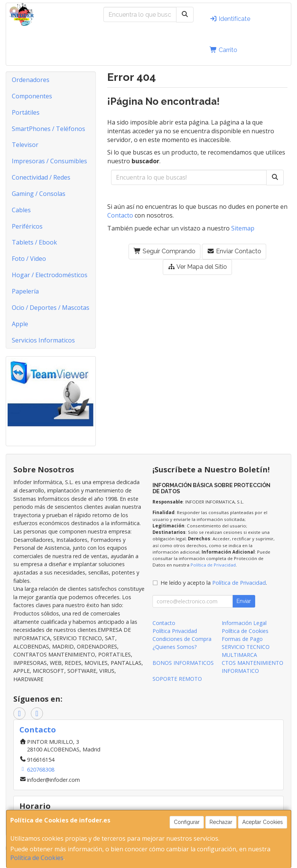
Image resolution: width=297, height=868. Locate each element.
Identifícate (230, 19)
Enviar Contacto (234, 251)
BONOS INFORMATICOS (183, 663)
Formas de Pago (242, 639)
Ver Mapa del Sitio (197, 267)
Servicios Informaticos (43, 340)
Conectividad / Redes (41, 177)
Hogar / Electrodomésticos (50, 275)
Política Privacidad (175, 631)
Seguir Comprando (164, 251)
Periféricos (27, 226)
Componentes (32, 96)
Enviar (244, 601)
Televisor (25, 145)
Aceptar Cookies (263, 822)
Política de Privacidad (213, 565)
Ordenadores (31, 80)
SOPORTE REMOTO (177, 679)
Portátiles (26, 112)
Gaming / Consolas (39, 194)
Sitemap (243, 228)
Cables (21, 210)
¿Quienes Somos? (175, 647)
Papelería (25, 291)
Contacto (120, 215)
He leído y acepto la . (214, 583)
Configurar (187, 822)
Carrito (223, 50)
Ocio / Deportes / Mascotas (51, 308)
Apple (20, 324)
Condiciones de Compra (182, 639)
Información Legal (244, 623)
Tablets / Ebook (34, 242)
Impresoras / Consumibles (49, 161)
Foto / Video (29, 259)
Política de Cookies (37, 858)
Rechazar (221, 822)
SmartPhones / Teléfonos (48, 129)
